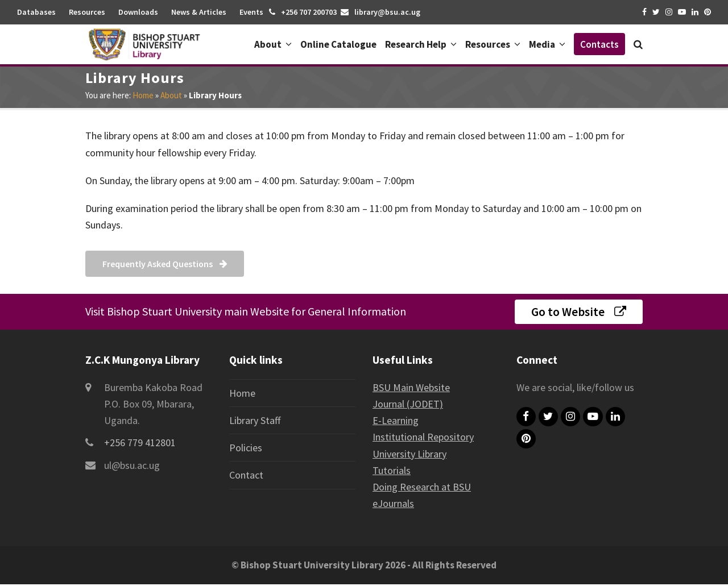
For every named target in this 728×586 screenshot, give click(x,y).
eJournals (393, 505)
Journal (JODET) (408, 405)
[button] (638, 44)
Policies (246, 449)
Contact (246, 477)
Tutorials (392, 471)
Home (143, 95)
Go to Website (579, 313)
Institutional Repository (423, 439)
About (171, 95)
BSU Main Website (411, 388)
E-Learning (396, 422)
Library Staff (255, 421)
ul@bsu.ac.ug (132, 466)
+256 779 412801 (140, 444)
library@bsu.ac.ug (387, 12)
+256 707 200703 (309, 12)
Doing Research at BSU (422, 489)
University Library (409, 455)
